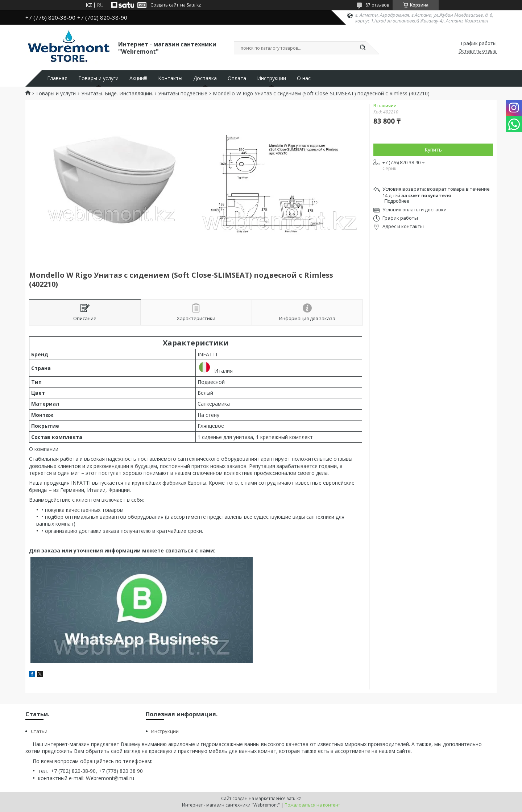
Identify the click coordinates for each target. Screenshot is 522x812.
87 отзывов (377, 5)
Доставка (205, 78)
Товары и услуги (98, 78)
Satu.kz (294, 798)
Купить (433, 150)
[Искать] (362, 48)
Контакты (170, 78)
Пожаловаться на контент (312, 805)
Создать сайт (164, 5)
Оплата (237, 78)
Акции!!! (138, 78)
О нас (304, 78)
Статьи (39, 731)
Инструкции (272, 78)
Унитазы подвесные (183, 94)
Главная (57, 78)
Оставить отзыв (478, 51)
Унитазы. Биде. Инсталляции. (117, 94)
